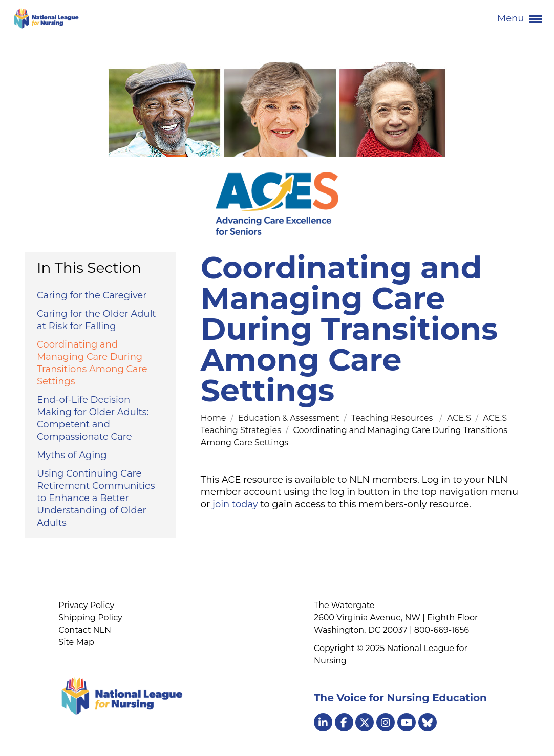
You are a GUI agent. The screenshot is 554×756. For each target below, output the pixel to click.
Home (215, 418)
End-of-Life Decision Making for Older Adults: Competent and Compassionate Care (93, 418)
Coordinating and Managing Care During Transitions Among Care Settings (92, 363)
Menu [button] (519, 19)
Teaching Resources (394, 418)
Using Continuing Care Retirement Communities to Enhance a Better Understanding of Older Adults (96, 498)
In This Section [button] (89, 268)
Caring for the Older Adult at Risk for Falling (97, 320)
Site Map (76, 642)
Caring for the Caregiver (92, 295)
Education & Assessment (290, 418)
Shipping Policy (90, 618)
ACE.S (460, 418)
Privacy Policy (86, 605)
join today (235, 504)
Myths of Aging (72, 455)
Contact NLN (85, 630)
